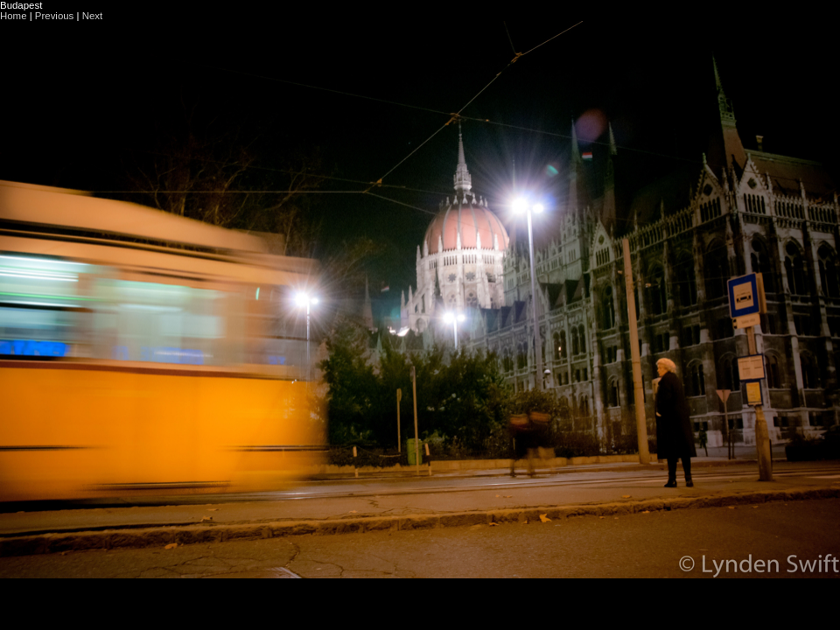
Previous (55, 16)
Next (93, 16)
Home (14, 16)
